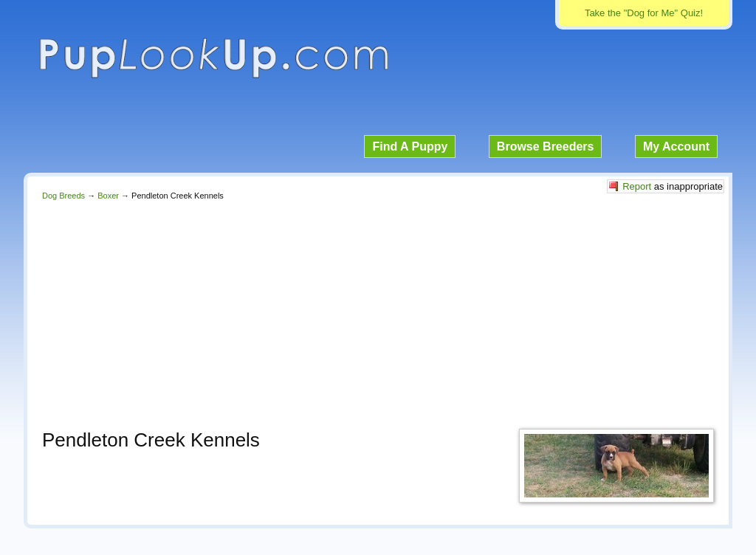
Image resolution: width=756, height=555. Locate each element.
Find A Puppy (410, 146)
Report (637, 186)
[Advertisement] (378, 311)
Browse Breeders (546, 146)
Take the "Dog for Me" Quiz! (644, 13)
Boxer (108, 196)
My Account (676, 146)
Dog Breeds (63, 196)
